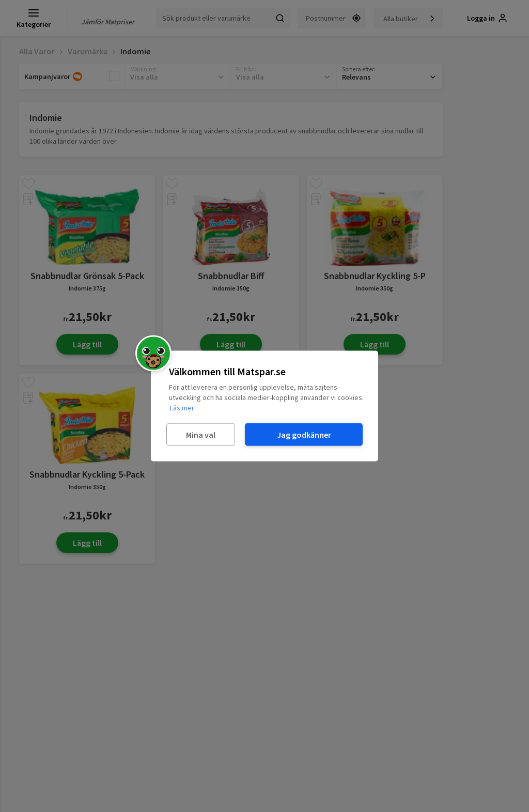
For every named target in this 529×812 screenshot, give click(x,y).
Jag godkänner (304, 434)
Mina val (201, 434)
